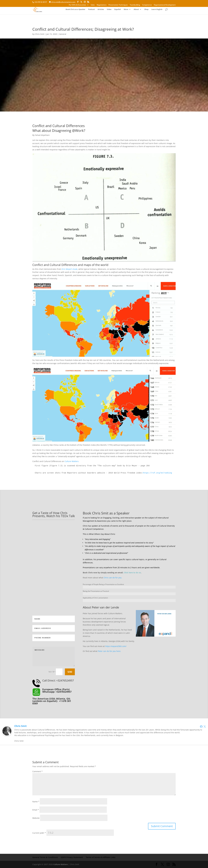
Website (36, 818)
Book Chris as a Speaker (75, 9)
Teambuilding (135, 5)
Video (109, 9)
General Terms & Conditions (45, 857)
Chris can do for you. (113, 578)
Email (36, 810)
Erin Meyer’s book (70, 269)
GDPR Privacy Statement (72, 857)
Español (118, 9)
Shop (146, 9)
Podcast (91, 9)
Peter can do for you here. (109, 651)
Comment (37, 771)
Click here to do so (132, 573)
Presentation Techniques (118, 5)
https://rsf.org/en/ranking (157, 473)
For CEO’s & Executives (77, 5)
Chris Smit (40, 34)
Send (70, 672)
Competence (147, 5)
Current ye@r (39, 833)
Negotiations (102, 5)
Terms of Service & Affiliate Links (101, 857)
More (126, 9)
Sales (93, 5)
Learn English (157, 9)
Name (36, 802)
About (136, 9)
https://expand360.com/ (116, 646)
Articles (101, 9)
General (63, 34)
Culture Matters (72, 461)
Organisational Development (165, 5)
